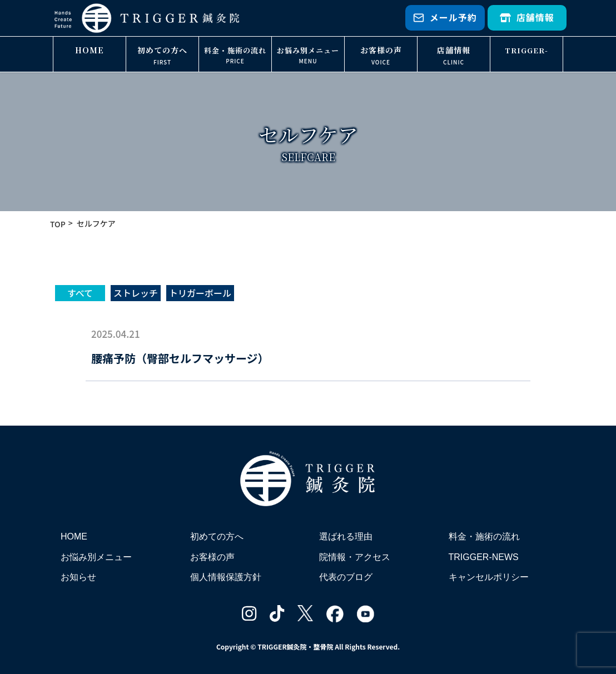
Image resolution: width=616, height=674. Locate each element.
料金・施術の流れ (235, 50)
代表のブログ (346, 577)
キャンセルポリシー (489, 577)
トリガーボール (200, 293)
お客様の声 (381, 50)
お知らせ (78, 577)
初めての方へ (162, 50)
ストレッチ (136, 293)
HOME (90, 50)
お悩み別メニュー (308, 50)
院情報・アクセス (355, 557)
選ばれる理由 (346, 536)
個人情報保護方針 (226, 577)
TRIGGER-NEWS (526, 59)
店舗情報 (527, 17)
